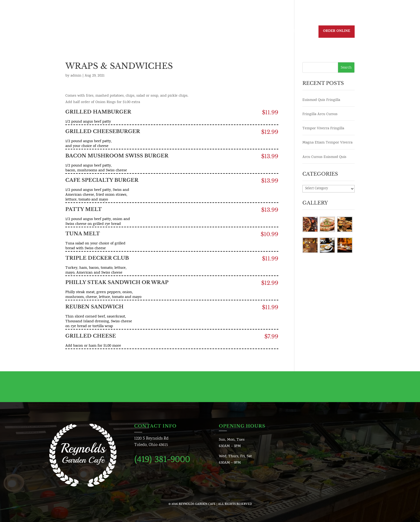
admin (76, 76)
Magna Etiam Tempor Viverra (327, 143)
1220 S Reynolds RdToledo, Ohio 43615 (151, 442)
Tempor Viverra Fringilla (323, 129)
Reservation (299, 32)
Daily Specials (184, 32)
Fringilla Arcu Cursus (320, 114)
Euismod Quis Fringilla (321, 100)
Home (157, 32)
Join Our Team (236, 32)
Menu (210, 32)
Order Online (337, 31)
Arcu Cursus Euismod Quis (324, 157)
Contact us (269, 32)
